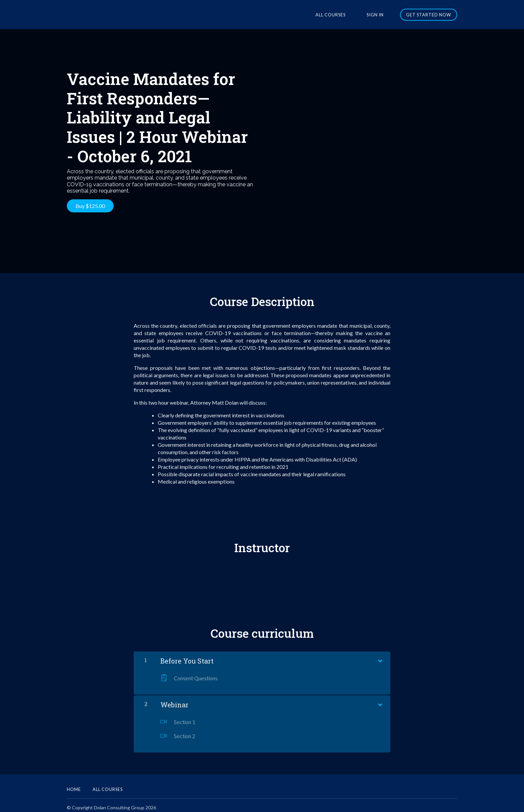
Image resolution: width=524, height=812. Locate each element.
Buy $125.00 (90, 206)
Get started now (429, 15)
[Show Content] (380, 655)
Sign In (380, 15)
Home (74, 785)
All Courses (345, 15)
